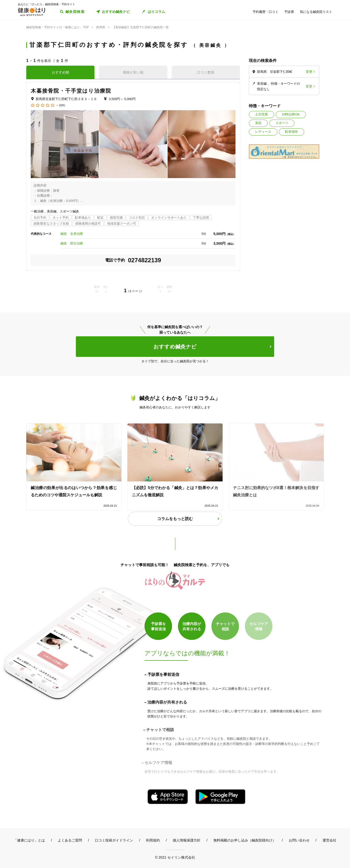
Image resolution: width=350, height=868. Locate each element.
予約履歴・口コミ (265, 12)
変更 (309, 72)
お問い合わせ (299, 840)
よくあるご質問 (70, 840)
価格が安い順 (133, 72)
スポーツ (282, 123)
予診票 (289, 12)
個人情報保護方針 (187, 840)
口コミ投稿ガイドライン (114, 840)
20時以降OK (291, 114)
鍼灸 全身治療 (72, 234)
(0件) (62, 105)
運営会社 (329, 840)
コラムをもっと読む (175, 519)
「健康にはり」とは (29, 840)
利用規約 (153, 840)
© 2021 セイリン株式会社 (175, 857)
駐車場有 (292, 132)
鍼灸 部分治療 (72, 243)
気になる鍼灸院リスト (316, 12)
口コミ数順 (206, 72)
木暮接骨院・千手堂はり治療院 (71, 91)
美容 (258, 123)
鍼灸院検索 (75, 12)
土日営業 (262, 114)
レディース (263, 132)
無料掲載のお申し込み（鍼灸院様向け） (245, 840)
